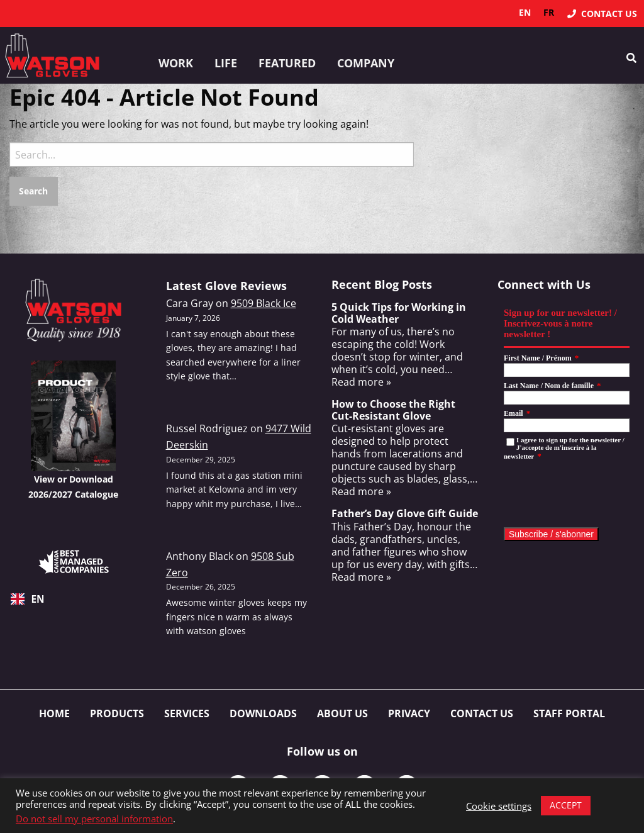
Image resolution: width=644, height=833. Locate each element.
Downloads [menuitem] (263, 713)
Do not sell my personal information (94, 819)
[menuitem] (602, 14)
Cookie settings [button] (499, 806)
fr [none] (549, 12)
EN (28, 599)
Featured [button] (287, 63)
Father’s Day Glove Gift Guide (405, 513)
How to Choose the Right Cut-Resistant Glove (393, 410)
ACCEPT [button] (566, 805)
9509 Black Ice (264, 303)
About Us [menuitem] (342, 713)
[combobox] (74, 599)
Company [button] (366, 63)
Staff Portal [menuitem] (569, 713)
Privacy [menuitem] (409, 713)
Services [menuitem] (187, 713)
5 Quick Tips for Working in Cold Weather (399, 313)
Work (176, 63)
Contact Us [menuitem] (482, 713)
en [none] (525, 12)
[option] (549, 13)
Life (226, 63)
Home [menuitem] (54, 713)
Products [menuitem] (117, 713)
